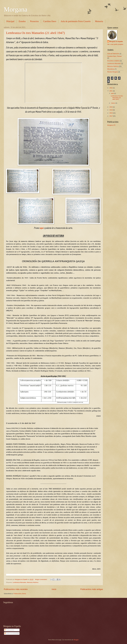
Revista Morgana (113, 72)
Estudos (22, 21)
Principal (10, 21)
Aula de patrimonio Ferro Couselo (76, 21)
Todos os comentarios (12, 633)
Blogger (76, 640)
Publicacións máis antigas (92, 589)
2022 (111, 88)
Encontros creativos (113, 61)
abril (113, 93)
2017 (111, 116)
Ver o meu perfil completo (115, 44)
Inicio (54, 589)
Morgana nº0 (111, 125)
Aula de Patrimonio (113, 54)
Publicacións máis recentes (16, 589)
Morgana (16, 9)
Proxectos (34, 21)
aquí (41, 228)
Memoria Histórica (33, 582)
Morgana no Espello (116, 41)
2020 (111, 107)
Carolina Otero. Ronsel (114, 56)
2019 (111, 110)
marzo (113, 103)
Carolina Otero (50, 21)
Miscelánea (111, 69)
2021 (111, 91)
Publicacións (9, 630)
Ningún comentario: (41, 579)
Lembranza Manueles (19, 582)
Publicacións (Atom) (20, 594)
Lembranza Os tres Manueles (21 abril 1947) (35, 33)
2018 (111, 113)
